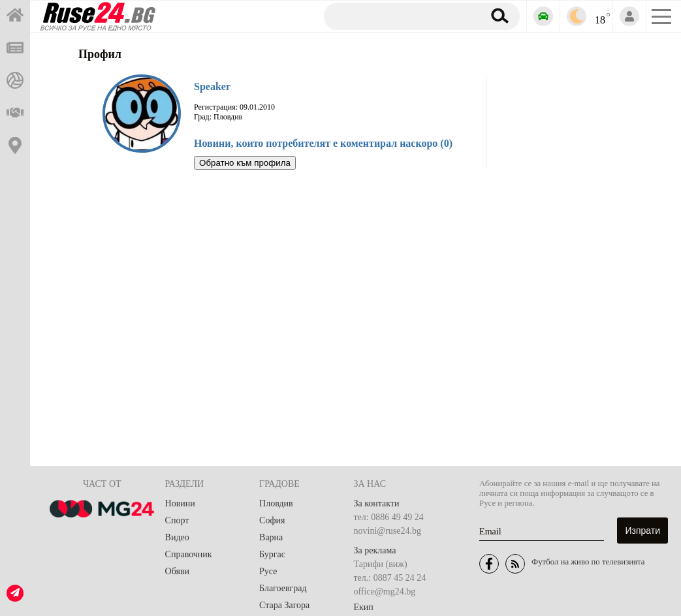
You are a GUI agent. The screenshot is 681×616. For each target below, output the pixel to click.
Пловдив (276, 503)
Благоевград (283, 588)
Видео (177, 537)
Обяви (177, 571)
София (272, 520)
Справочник (189, 554)
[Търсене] (399, 16)
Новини (180, 503)
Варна (271, 537)
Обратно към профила (245, 163)
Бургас (272, 554)
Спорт (177, 520)
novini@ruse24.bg (388, 531)
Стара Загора (284, 605)
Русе (268, 571)
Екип (364, 607)
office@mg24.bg (385, 592)
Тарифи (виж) (381, 564)
